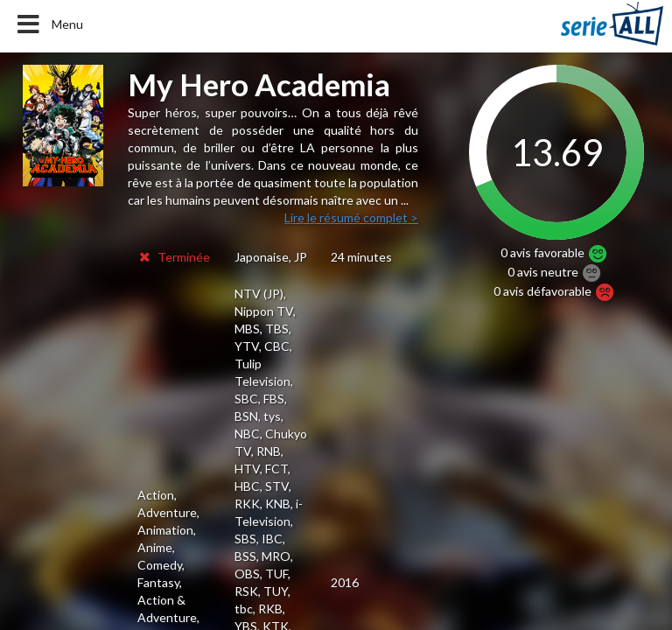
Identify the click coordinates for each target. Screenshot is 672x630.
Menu (49, 24)
